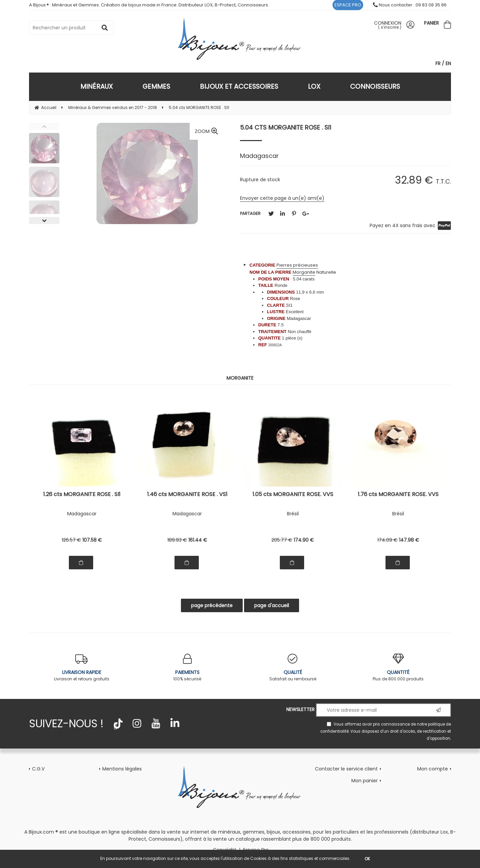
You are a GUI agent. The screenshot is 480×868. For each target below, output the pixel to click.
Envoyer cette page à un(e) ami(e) (282, 198)
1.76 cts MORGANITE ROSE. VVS (398, 495)
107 (92, 540)
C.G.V (38, 769)
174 (304, 540)
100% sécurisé (188, 668)
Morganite (304, 272)
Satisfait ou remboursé (293, 668)
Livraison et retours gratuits (82, 668)
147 (409, 540)
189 (177, 540)
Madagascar (82, 514)
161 (198, 540)
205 (282, 540)
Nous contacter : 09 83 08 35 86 (410, 5)
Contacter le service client (346, 769)
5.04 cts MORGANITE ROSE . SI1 (286, 127)
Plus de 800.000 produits (398, 668)
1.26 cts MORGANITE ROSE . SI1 (82, 495)
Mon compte (433, 769)
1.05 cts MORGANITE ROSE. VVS (293, 495)
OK (367, 859)
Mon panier (365, 781)
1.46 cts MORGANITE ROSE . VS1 (187, 495)
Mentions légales (122, 769)
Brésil (293, 514)
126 (71, 540)
